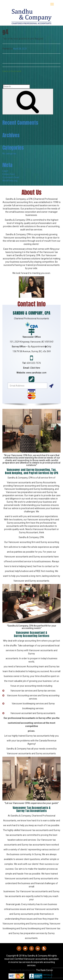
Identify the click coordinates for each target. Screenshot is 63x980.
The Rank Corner (45, 970)
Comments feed (11, 177)
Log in (5, 171)
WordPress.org (10, 181)
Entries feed (9, 174)
